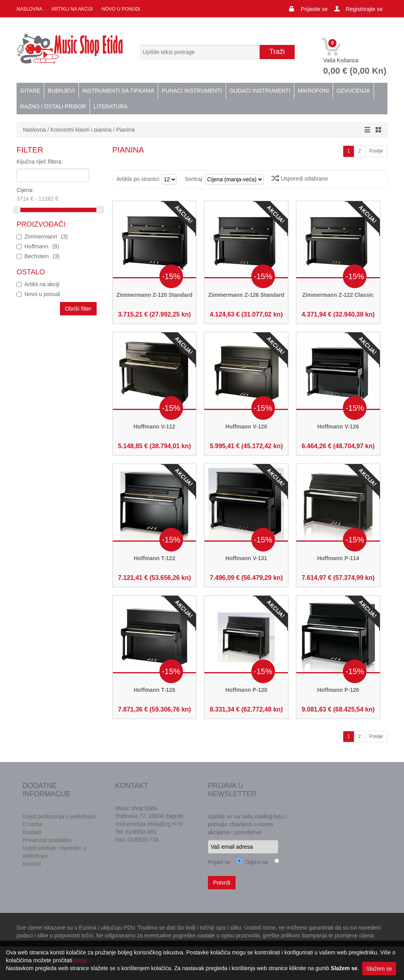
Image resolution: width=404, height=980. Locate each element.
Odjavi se (255, 862)
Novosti (32, 864)
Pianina (126, 130)
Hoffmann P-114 (338, 558)
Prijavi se (219, 862)
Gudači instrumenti (260, 91)
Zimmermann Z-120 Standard (154, 295)
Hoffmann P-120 (246, 690)
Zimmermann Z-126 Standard (246, 295)
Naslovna (29, 9)
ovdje (80, 960)
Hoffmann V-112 (155, 427)
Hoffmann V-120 (246, 427)
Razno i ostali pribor (53, 106)
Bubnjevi (61, 91)
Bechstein (42, 256)
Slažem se (379, 969)
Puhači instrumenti (192, 91)
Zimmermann (46, 237)
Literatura (110, 106)
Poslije (376, 151)
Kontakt (32, 832)
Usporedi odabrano (300, 179)
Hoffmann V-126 (338, 427)
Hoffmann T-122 (154, 558)
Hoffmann (42, 246)
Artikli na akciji (72, 9)
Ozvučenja (353, 91)
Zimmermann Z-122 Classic (338, 295)
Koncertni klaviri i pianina (81, 130)
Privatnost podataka (47, 840)
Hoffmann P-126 (338, 690)
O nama (32, 824)
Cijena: (50, 195)
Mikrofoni (313, 91)
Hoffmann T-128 (154, 690)
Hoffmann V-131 (246, 558)
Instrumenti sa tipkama (119, 91)
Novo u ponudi (121, 9)
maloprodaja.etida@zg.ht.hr (149, 824)
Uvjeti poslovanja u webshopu (59, 816)
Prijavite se (314, 9)
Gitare (30, 91)
